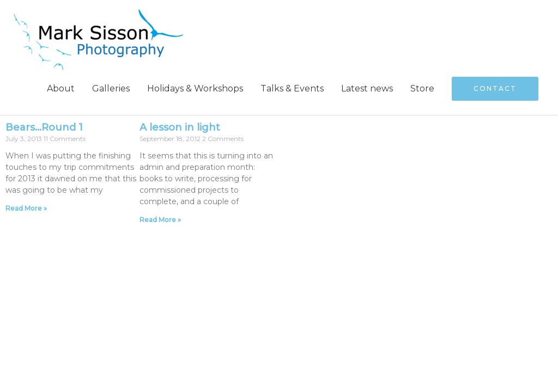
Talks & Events (292, 88)
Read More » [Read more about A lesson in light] (160, 220)
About (61, 88)
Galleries (111, 88)
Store (422, 88)
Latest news (367, 88)
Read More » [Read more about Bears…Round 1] (26, 208)
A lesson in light (180, 127)
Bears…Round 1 (44, 127)
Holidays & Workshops (195, 88)
